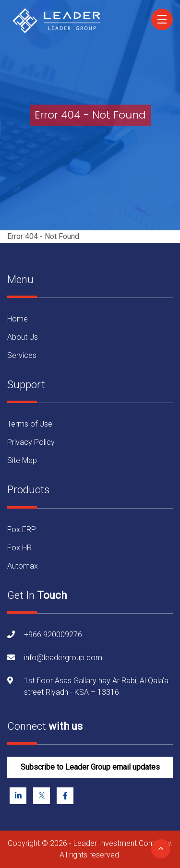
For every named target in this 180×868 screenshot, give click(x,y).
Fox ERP (22, 529)
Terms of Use (30, 424)
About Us (23, 337)
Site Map (22, 460)
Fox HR (19, 548)
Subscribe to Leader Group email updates (90, 767)
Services (22, 355)
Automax (23, 566)
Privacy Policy (31, 442)
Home (18, 319)
